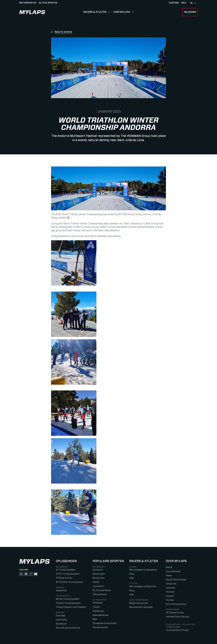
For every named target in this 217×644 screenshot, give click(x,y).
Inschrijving (61, 620)
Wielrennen (98, 611)
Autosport (98, 570)
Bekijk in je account (139, 603)
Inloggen (190, 12)
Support (170, 596)
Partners (170, 592)
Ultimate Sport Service (177, 617)
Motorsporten (28, 3)
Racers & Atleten (95, 12)
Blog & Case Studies (176, 580)
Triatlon (96, 607)
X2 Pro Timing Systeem (68, 574)
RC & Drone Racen (102, 590)
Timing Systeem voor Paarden (71, 607)
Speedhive (61, 591)
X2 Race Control (64, 578)
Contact (170, 600)
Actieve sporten (48, 3)
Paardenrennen (100, 627)
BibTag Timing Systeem (68, 599)
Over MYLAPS (122, 12)
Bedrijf (169, 567)
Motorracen (99, 574)
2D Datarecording (175, 613)
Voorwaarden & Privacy (177, 630)
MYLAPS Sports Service (68, 628)
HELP (184, 3)
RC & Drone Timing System (69, 582)
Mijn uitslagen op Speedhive (143, 570)
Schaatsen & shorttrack (105, 623)
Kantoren (171, 588)
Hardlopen (98, 603)
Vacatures (171, 584)
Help (131, 578)
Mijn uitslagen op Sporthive (143, 586)
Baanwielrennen (101, 615)
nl (193, 3)
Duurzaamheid (173, 571)
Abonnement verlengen (141, 607)
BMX (95, 619)
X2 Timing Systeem (66, 570)
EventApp (61, 616)
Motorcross (99, 578)
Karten (96, 582)
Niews (169, 576)
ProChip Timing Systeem (68, 603)
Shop (132, 574)
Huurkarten (98, 586)
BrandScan (61, 624)
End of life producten (176, 604)
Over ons (174, 3)
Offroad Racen (100, 594)
